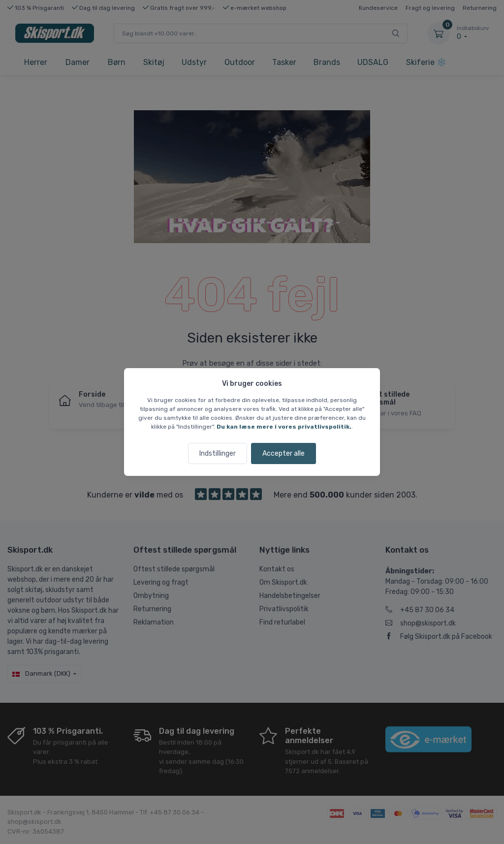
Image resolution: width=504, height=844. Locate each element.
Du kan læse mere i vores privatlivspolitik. (284, 427)
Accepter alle (283, 453)
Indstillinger (218, 453)
